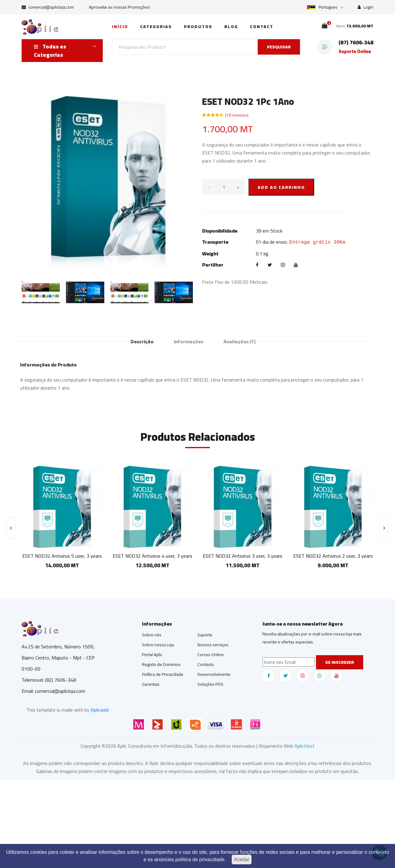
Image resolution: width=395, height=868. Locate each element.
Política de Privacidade (163, 674)
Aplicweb (100, 710)
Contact (262, 27)
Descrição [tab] (142, 341)
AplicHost (305, 746)
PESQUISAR (279, 47)
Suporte (205, 635)
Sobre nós (152, 635)
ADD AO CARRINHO (281, 187)
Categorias (156, 27)
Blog (231, 27)
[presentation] (11, 528)
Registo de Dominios (161, 664)
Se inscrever (340, 662)
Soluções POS (210, 684)
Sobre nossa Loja (158, 645)
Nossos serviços (213, 645)
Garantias (151, 684)
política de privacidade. (201, 860)
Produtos (198, 27)
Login (366, 7)
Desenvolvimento (214, 674)
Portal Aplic (152, 655)
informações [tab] (189, 341)
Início (120, 27)
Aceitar (242, 860)
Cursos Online (211, 655)
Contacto (206, 664)
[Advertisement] (185, 823)
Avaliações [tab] (239, 341)
